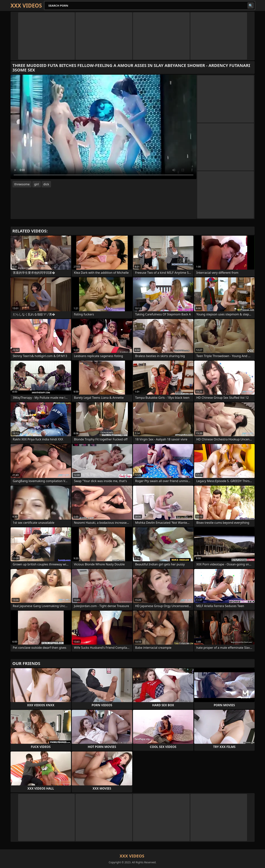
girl (37, 184)
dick (46, 184)
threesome (22, 184)
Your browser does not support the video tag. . (104, 127)
